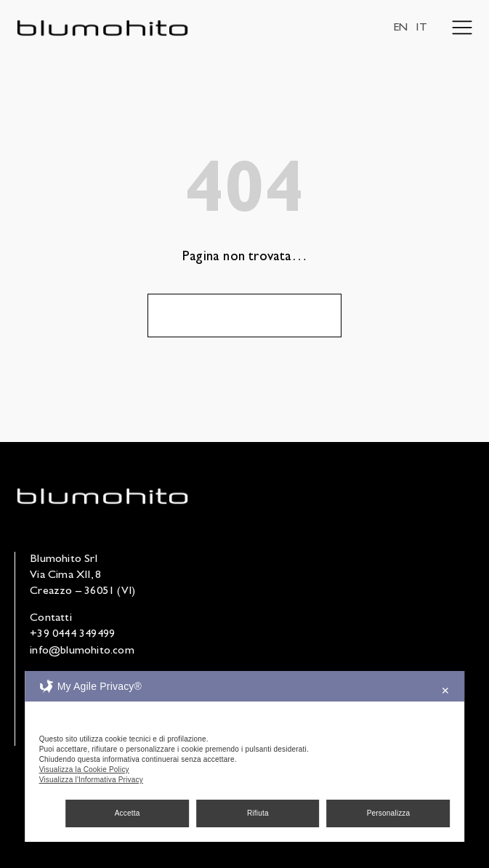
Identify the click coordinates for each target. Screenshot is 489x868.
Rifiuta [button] (258, 813)
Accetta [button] (128, 813)
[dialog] (245, 756)
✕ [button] (445, 691)
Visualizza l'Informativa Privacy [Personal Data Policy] (91, 780)
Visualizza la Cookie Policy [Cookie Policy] (84, 769)
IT (421, 28)
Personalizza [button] (389, 813)
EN (400, 28)
